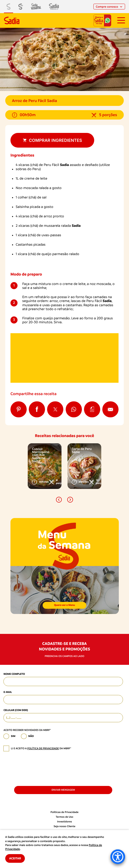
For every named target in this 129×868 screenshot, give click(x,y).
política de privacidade (43, 749)
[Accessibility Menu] (118, 857)
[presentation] (43, 768)
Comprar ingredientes (52, 140)
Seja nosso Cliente (64, 826)
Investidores (64, 822)
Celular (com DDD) (16, 710)
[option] (45, 466)
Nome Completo (14, 674)
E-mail (8, 692)
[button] (59, 500)
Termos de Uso (64, 817)
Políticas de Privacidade (64, 812)
